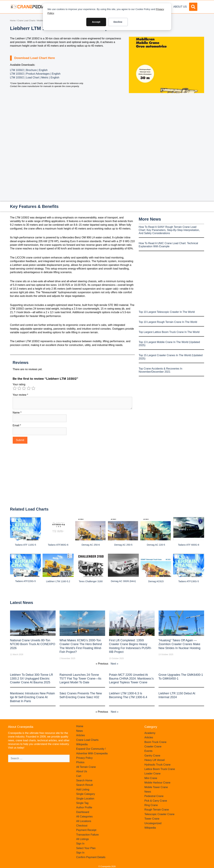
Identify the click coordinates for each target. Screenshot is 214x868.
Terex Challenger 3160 (91, 581)
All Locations (84, 821)
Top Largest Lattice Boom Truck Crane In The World (169, 332)
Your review (20, 395)
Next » (114, 664)
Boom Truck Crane (155, 742)
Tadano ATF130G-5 (189, 581)
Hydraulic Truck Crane (157, 765)
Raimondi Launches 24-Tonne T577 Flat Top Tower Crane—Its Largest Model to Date (80, 679)
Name (17, 413)
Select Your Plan (86, 848)
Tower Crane (152, 819)
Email (17, 425)
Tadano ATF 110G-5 (25, 545)
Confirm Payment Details (91, 857)
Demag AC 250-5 (123, 545)
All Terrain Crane (86, 767)
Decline (118, 22)
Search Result (85, 785)
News (80, 731)
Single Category (86, 794)
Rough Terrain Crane (157, 810)
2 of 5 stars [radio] (19, 388)
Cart (79, 776)
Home (13, 21)
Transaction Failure (87, 835)
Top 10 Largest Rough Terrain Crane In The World (168, 322)
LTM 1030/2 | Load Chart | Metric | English (35, 78)
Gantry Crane (152, 756)
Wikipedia (82, 744)
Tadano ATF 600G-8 (189, 545)
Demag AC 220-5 (156, 545)
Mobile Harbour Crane (157, 783)
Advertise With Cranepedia (92, 753)
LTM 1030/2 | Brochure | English (29, 70)
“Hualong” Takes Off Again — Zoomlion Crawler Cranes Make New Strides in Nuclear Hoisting (180, 644)
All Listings (82, 839)
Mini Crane (151, 778)
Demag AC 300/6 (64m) (123, 581)
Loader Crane (152, 774)
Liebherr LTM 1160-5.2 (58, 581)
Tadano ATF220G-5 (25, 581)
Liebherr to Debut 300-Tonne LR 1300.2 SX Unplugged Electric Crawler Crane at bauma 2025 (32, 679)
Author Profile (84, 807)
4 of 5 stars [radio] (29, 388)
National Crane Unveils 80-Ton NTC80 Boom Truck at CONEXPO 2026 (33, 644)
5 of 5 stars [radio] (33, 388)
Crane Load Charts (26, 21)
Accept (96, 22)
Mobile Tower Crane (156, 787)
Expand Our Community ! (91, 749)
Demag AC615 (156, 581)
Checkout (82, 826)
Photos (80, 762)
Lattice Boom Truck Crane (160, 769)
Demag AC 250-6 (91, 545)
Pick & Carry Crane (156, 801)
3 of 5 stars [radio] (24, 388)
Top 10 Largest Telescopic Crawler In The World (167, 312)
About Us (180, 7)
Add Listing (83, 790)
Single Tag (82, 803)
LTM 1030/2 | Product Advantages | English (35, 74)
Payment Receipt (86, 830)
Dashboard (83, 812)
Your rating (19, 384)
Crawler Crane (153, 747)
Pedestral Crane (154, 796)
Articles (81, 735)
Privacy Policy (84, 758)
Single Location (85, 799)
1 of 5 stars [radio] (15, 388)
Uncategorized (153, 823)
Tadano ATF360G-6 (58, 545)
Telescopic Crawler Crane (159, 814)
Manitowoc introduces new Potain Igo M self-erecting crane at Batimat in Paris (33, 697)
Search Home (84, 780)
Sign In (80, 844)
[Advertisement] (166, 121)
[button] (193, 7)
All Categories (84, 817)
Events (148, 751)
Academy (150, 733)
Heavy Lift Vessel (155, 760)
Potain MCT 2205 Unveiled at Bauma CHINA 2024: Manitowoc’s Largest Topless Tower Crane (131, 679)
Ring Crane (151, 805)
